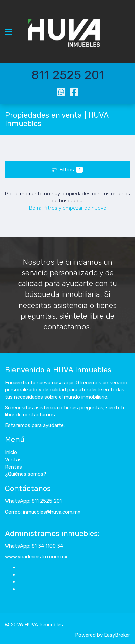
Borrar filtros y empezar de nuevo (68, 208)
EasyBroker (117, 635)
